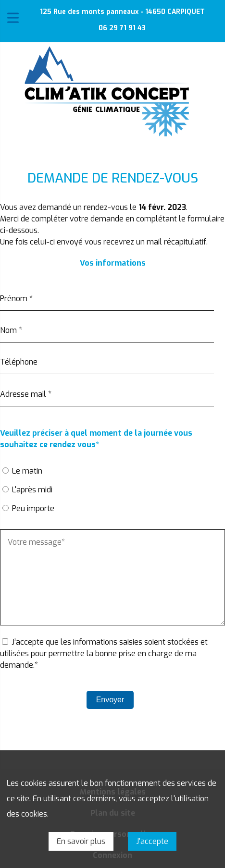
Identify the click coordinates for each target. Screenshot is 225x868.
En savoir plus (81, 841)
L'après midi (32, 490)
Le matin (27, 471)
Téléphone (19, 362)
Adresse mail (26, 394)
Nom (11, 330)
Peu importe (33, 508)
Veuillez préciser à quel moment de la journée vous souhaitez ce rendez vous (96, 439)
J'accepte (152, 841)
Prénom (16, 299)
